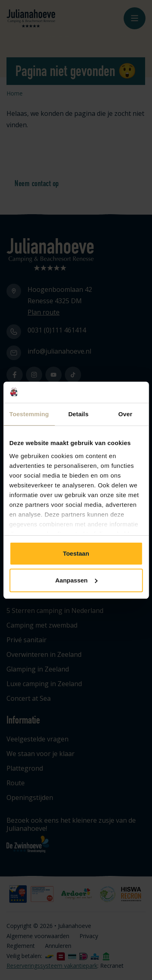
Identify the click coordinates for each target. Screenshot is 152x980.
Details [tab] (78, 414)
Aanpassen (76, 580)
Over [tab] (125, 414)
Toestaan (76, 553)
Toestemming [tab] (29, 414)
